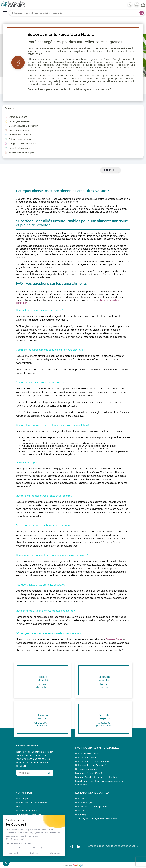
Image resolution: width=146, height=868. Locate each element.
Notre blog (81, 814)
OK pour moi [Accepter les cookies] (55, 853)
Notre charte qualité (85, 802)
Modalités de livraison (27, 810)
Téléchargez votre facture (29, 814)
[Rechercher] (77, 13)
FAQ (18, 806)
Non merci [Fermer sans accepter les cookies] (13, 853)
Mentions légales (95, 846)
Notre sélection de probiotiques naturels (95, 761)
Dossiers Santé (114, 639)
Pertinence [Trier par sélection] (111, 170)
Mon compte (22, 798)
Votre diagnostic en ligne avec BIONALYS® (96, 818)
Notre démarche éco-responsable (92, 806)
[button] (6, 863)
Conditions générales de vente (122, 846)
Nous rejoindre (82, 810)
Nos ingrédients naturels (87, 769)
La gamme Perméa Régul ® (89, 773)
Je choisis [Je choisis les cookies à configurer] (34, 853)
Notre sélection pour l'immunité (91, 765)
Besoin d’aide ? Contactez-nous (31, 802)
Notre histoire (82, 798)
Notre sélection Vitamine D (88, 757)
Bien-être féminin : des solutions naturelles (96, 777)
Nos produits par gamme (88, 753)
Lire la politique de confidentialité (19, 843)
